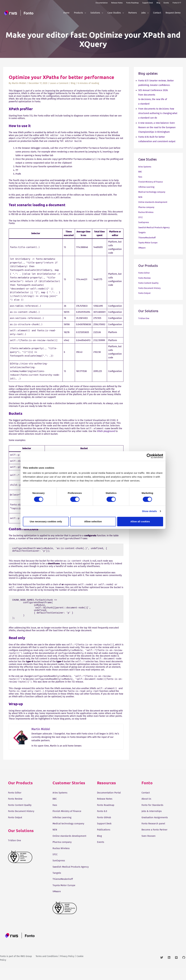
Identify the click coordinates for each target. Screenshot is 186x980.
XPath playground (106, 431)
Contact (146, 793)
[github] (184, 970)
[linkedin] (171, 970)
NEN (140, 197)
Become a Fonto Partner (155, 830)
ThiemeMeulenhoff (148, 238)
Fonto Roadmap (132, 3)
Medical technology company (153, 192)
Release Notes (117, 3)
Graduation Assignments (156, 817)
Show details (149, 511)
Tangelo (142, 232)
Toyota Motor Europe (149, 243)
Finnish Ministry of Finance (152, 182)
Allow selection (93, 521)
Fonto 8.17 (177, 3)
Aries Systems (146, 167)
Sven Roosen (149, 836)
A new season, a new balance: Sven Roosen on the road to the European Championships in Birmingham (157, 127)
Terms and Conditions (47, 969)
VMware (142, 248)
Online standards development (154, 202)
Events (166, 3)
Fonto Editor (144, 273)
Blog (158, 3)
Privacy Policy (67, 969)
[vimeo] (178, 970)
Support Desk (148, 3)
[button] (84, 13)
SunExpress (144, 222)
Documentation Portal (110, 793)
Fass (141, 177)
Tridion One (144, 318)
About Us (147, 799)
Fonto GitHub (105, 817)
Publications (104, 830)
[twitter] (164, 970)
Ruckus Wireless (147, 212)
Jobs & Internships (152, 811)
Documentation (102, 3)
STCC (141, 217)
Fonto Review (145, 278)
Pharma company (147, 207)
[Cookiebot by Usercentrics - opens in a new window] (149, 456)
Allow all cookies (140, 521)
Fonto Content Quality (150, 283)
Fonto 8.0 (102, 811)
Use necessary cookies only (46, 521)
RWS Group (26, 969)
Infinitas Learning (147, 187)
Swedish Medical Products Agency (156, 227)
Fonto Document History (151, 288)
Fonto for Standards (153, 805)
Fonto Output (145, 293)
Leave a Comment (59, 83)
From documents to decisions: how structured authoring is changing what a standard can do (158, 113)
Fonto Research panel (154, 823)
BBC (140, 172)
